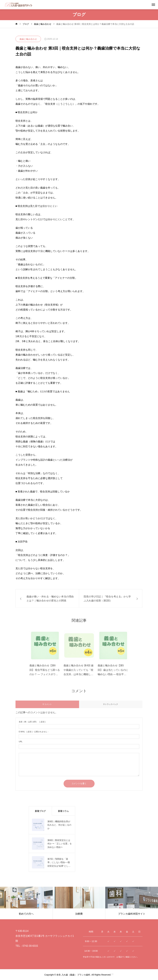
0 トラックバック (111, 707)
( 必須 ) (32, 725)
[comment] (79, 767)
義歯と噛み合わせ (28, 39)
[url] (79, 749)
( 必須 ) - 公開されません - (34, 735)
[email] (79, 739)
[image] (45, 650)
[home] (16, 24)
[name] (79, 729)
